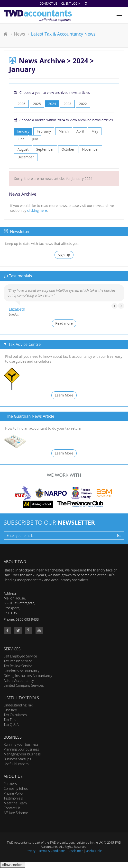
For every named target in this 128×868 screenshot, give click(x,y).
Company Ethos (16, 788)
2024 (52, 104)
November (90, 149)
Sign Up (64, 255)
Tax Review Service (18, 666)
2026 (21, 104)
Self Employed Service (20, 656)
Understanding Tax (18, 705)
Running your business (21, 744)
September (45, 149)
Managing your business (22, 754)
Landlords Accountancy (21, 671)
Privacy (31, 851)
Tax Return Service (18, 661)
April (80, 131)
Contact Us (48, 4)
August (23, 149)
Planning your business (21, 749)
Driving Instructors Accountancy (28, 676)
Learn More (64, 395)
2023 (67, 104)
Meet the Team (15, 803)
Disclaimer (76, 851)
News (19, 34)
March (64, 131)
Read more (64, 323)
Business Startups (17, 759)
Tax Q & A (11, 725)
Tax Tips (10, 720)
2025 (37, 104)
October (68, 149)
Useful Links (94, 851)
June (21, 139)
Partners (10, 784)
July (35, 139)
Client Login (71, 4)
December (26, 157)
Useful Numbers (16, 764)
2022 (83, 104)
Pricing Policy (14, 793)
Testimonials (13, 798)
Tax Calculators (15, 715)
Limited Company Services (24, 685)
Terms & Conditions (52, 851)
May (95, 131)
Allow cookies (13, 865)
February (44, 131)
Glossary (10, 710)
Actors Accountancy (19, 680)
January (23, 131)
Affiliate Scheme (16, 813)
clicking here (37, 210)
